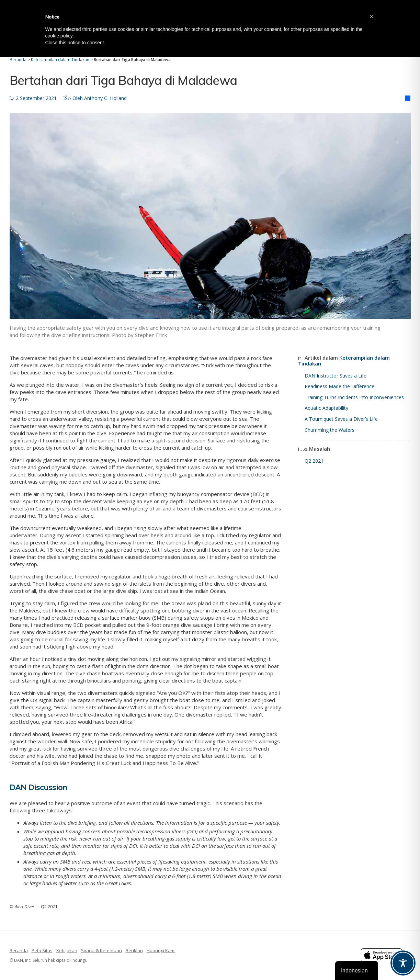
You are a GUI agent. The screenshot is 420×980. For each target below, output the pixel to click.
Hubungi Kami (161, 950)
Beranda (19, 950)
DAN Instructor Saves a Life (336, 376)
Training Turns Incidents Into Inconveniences (354, 397)
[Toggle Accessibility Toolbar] (403, 963)
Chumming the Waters (330, 430)
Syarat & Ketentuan (101, 950)
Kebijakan (67, 950)
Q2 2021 (314, 461)
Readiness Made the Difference (339, 386)
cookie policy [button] (59, 36)
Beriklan (134, 950)
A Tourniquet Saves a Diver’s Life (341, 419)
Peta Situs (42, 950)
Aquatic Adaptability (326, 408)
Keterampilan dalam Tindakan (344, 361)
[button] (372, 16)
